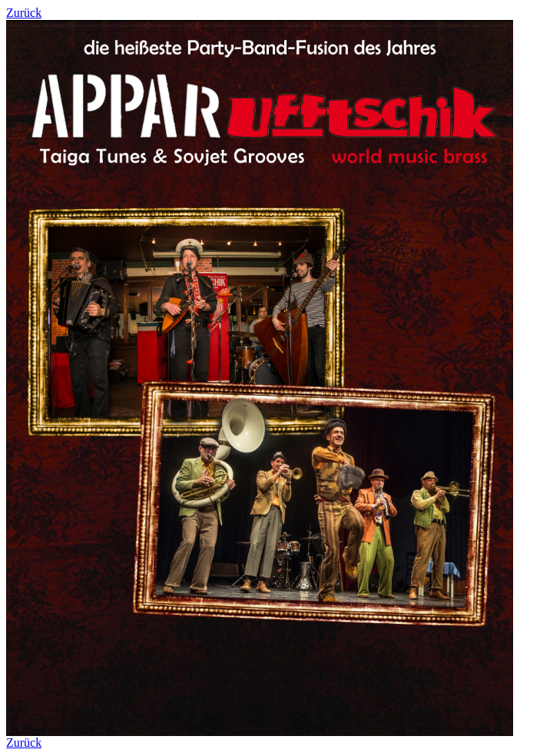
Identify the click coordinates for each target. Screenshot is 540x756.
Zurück (24, 13)
